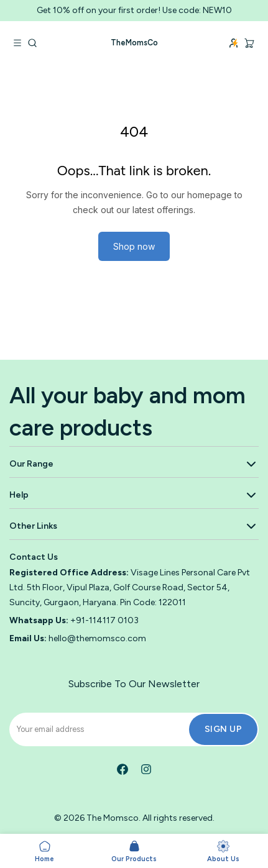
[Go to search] (32, 43)
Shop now (134, 246)
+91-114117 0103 (104, 620)
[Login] (234, 43)
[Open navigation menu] (17, 43)
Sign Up (224, 729)
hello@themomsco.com (97, 638)
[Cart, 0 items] (249, 43)
